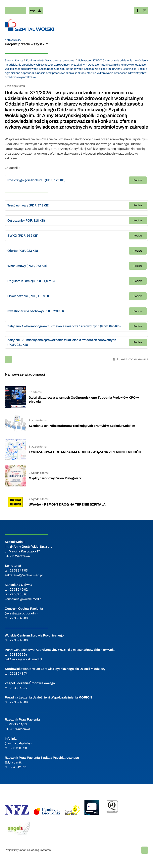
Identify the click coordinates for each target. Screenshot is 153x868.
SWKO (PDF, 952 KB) (23, 236)
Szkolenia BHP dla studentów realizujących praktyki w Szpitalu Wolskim (82, 426)
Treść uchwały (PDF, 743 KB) (28, 205)
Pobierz (138, 180)
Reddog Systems (40, 850)
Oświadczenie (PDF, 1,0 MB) (28, 296)
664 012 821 (18, 767)
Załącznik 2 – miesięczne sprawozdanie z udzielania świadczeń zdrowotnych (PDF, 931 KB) (62, 342)
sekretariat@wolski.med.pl (24, 575)
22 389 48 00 (19, 618)
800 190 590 (18, 748)
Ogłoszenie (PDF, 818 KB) (26, 220)
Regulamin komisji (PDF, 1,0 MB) (31, 281)
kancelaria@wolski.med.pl (24, 599)
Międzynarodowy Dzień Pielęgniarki (55, 478)
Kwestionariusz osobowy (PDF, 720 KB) (36, 311)
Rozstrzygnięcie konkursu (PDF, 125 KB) (36, 180)
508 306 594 (18, 654)
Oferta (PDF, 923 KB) (23, 251)
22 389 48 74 (19, 674)
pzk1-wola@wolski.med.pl (23, 659)
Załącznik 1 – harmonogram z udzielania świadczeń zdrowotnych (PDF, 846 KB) (64, 326)
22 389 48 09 (19, 702)
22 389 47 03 (19, 570)
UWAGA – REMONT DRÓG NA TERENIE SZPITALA (67, 504)
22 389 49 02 (19, 589)
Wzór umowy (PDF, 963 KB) (27, 266)
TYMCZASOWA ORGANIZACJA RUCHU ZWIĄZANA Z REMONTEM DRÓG (85, 452)
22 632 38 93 (19, 594)
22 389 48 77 (19, 688)
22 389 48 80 (19, 640)
